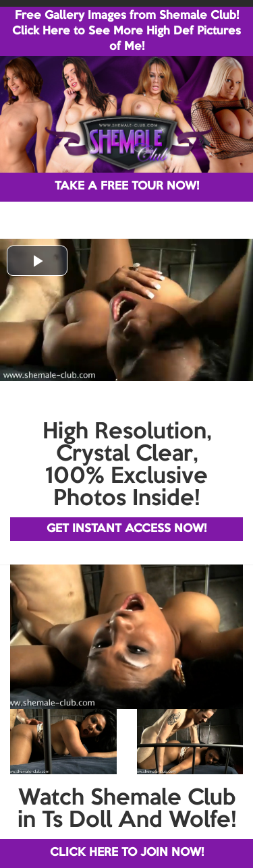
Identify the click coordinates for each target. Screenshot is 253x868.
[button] (37, 261)
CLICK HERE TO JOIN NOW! (127, 853)
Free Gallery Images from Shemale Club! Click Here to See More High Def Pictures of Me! (126, 31)
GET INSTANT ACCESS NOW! (126, 529)
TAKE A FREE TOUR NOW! (127, 186)
